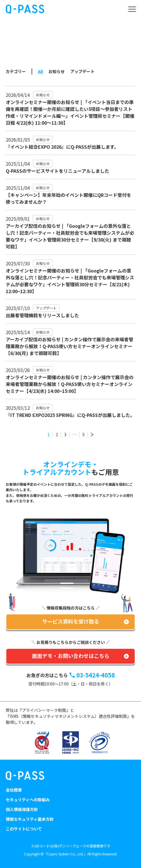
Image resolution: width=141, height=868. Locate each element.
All (40, 71)
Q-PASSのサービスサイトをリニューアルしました (57, 171)
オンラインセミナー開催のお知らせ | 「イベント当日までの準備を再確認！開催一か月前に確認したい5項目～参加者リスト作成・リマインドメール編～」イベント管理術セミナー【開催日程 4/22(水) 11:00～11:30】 (70, 112)
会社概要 (14, 790)
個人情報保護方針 (22, 809)
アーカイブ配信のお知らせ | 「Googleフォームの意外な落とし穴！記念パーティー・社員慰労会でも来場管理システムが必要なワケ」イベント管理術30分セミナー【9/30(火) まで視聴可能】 (70, 236)
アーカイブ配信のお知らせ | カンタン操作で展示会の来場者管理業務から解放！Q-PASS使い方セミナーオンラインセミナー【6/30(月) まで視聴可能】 (69, 346)
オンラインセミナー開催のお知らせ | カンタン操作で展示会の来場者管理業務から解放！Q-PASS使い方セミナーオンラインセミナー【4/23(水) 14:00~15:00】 (70, 384)
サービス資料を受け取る (71, 621)
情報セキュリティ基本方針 (30, 819)
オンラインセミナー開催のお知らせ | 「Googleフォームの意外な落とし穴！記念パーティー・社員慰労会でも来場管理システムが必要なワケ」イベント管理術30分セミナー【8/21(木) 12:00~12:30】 (70, 281)
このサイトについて (24, 829)
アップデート (82, 71)
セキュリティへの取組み (28, 800)
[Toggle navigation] (132, 9)
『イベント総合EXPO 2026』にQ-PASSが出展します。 (62, 147)
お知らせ (57, 71)
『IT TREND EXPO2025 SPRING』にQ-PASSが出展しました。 (70, 415)
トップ (14, 49)
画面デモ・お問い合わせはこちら (71, 656)
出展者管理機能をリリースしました (42, 315)
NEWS (32, 49)
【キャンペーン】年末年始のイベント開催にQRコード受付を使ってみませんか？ (68, 198)
